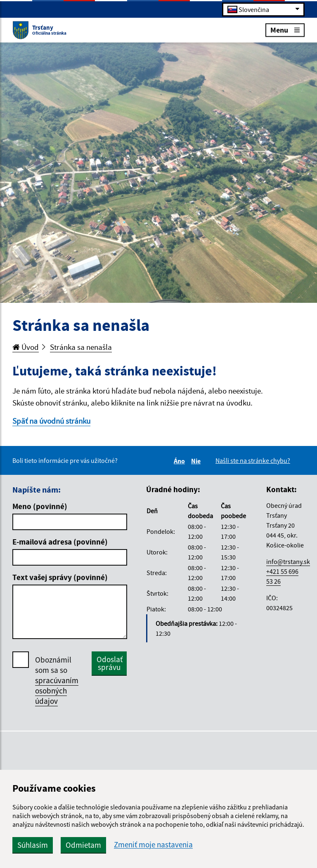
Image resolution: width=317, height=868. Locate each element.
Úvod (26, 347)
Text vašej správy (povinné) (60, 577)
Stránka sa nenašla (81, 347)
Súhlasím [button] (33, 845)
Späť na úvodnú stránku (51, 421)
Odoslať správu (110, 663)
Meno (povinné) (40, 506)
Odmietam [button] (83, 845)
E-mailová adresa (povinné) (60, 542)
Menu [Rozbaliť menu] (285, 29)
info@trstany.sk (288, 561)
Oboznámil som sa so (57, 680)
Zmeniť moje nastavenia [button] (153, 845)
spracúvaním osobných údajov (57, 691)
